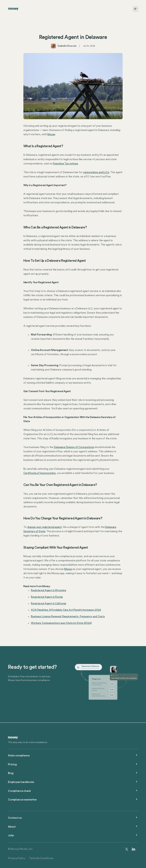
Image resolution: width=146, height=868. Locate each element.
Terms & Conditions (41, 858)
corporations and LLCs (96, 172)
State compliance (19, 756)
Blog (11, 773)
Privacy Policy (16, 858)
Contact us (15, 818)
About (12, 827)
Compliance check (19, 791)
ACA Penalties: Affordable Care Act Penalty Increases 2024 (66, 610)
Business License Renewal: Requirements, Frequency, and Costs (68, 617)
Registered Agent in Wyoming (48, 590)
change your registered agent (44, 527)
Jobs (11, 836)
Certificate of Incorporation (40, 473)
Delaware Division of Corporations (74, 447)
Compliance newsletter (22, 800)
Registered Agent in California (49, 604)
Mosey (51, 134)
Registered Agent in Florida (47, 597)
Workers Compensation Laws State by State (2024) (61, 623)
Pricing (12, 765)
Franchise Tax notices (66, 164)
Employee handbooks (21, 782)
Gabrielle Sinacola (67, 46)
